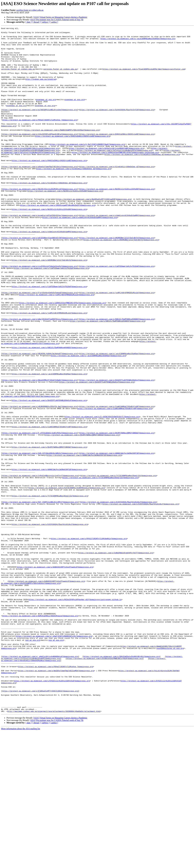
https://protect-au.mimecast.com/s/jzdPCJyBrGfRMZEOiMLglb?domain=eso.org (117, 346)
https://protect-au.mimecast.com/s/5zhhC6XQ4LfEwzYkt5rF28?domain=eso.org (117, 126)
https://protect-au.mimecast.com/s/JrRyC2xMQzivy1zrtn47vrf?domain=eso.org (40, 565)
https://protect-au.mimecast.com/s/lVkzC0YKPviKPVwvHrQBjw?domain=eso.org (40, 156)
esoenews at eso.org (46, 114)
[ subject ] (45, 22)
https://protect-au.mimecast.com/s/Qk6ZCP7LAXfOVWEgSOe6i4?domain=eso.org (117, 451)
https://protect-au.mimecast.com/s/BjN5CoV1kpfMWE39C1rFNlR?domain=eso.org (105, 785)
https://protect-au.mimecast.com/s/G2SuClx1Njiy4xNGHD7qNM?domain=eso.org (106, 173)
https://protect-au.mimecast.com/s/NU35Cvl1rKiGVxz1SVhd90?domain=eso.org (117, 221)
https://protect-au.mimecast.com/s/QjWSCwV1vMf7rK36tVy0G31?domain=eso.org (40, 824)
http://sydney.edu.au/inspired (41, 90)
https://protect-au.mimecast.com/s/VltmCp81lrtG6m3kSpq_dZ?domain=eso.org (142, 180)
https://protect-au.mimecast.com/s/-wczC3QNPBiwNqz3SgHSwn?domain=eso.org (138, 41)
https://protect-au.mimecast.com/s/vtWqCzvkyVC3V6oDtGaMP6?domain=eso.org (117, 253)
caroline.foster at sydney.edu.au (30, 10)
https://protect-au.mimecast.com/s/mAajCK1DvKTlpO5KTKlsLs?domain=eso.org (40, 377)
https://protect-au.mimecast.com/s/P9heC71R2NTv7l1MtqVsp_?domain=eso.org (40, 138)
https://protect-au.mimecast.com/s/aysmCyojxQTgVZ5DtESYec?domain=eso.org (40, 253)
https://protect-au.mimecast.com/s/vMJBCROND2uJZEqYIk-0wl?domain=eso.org (40, 482)
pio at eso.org (33, 763)
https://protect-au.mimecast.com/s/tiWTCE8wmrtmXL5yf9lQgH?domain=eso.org (117, 314)
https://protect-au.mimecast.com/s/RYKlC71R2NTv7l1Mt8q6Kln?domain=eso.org (89, 641)
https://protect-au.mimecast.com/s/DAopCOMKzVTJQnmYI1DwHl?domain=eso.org (40, 451)
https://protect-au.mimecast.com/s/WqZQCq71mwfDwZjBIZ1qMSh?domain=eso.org (56, 799)
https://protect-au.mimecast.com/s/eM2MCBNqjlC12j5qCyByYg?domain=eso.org (117, 280)
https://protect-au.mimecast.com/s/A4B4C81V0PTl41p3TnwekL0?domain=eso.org (55, 675)
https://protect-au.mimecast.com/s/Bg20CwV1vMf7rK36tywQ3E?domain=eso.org (94, 234)
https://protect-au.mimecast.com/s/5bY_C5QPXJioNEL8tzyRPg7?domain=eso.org (40, 597)
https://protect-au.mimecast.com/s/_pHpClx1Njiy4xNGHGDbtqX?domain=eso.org (40, 782)
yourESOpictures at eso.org (170, 773)
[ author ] (54, 22)
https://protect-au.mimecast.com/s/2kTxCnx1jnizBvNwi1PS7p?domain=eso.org (115, 175)
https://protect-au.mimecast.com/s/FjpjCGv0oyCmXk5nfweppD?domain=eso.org (40, 346)
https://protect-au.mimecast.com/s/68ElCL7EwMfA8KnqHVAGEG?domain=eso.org (117, 377)
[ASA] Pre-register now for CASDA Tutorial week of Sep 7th (57, 20)
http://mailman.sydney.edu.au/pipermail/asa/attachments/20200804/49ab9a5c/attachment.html (54, 848)
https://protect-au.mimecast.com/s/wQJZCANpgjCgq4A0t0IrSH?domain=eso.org (40, 280)
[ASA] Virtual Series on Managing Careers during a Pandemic (60, 17)
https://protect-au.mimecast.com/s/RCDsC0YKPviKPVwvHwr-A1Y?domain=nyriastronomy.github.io (75, 714)
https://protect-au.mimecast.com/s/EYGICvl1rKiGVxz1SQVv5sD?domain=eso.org (52, 812)
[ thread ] (36, 22)
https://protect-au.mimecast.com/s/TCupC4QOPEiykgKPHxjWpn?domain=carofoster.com (144, 78)
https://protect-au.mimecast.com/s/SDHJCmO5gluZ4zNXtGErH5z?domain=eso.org (121, 782)
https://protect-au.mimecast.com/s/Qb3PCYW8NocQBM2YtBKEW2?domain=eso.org (117, 514)
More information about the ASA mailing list (21, 866)
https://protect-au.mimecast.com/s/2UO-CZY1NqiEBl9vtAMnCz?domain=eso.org (40, 538)
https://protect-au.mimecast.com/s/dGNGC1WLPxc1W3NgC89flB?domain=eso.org (117, 538)
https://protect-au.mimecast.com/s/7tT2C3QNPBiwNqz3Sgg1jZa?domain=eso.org (118, 565)
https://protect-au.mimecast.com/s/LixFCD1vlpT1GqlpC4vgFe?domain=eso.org (40, 314)
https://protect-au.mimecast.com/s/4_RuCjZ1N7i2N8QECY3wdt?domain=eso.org (87, 168)
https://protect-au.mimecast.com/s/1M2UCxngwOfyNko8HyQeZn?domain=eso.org (58, 241)
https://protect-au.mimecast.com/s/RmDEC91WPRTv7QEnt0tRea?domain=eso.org (62, 151)
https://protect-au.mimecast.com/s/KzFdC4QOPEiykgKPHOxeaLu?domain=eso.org (67, 580)
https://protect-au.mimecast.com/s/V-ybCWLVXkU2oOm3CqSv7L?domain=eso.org (102, 495)
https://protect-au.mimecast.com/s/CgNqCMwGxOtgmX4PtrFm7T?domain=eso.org (116, 658)
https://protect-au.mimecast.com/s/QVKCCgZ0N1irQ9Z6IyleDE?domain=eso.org (117, 156)
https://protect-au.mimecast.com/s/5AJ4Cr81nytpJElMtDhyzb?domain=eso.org (40, 221)
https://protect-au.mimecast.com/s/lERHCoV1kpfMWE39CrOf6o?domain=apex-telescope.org (115, 178)
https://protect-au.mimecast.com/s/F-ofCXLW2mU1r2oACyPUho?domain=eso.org (40, 514)
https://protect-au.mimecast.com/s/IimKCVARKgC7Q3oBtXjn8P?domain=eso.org (117, 482)
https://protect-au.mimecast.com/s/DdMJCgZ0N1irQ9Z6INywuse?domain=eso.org (40, 734)
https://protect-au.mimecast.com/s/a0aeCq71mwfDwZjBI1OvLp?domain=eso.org (40, 195)
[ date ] (29, 22)
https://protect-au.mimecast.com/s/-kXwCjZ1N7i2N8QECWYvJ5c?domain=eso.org (54, 758)
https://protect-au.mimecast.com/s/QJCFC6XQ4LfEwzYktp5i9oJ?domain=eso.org (118, 597)
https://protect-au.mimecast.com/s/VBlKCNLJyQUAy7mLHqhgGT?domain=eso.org (40, 419)
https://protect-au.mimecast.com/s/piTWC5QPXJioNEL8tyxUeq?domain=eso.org (40, 126)
